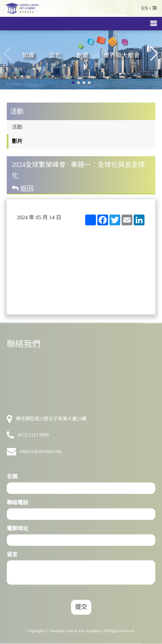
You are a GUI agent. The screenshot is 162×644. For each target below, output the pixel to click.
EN (145, 8)
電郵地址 (18, 528)
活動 (17, 127)
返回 (23, 189)
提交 (81, 607)
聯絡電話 (18, 502)
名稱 (12, 477)
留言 (12, 554)
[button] (154, 54)
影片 (17, 141)
